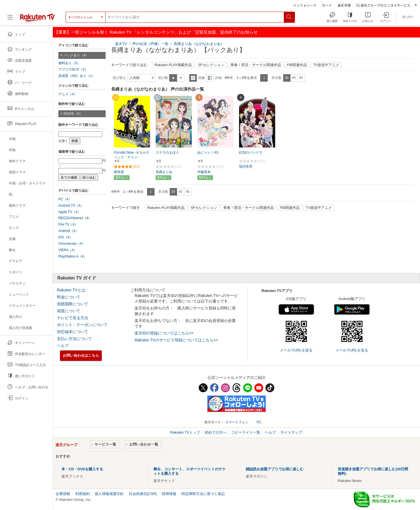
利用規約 (83, 494)
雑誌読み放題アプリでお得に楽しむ (275, 469)
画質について (69, 311)
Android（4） (68, 231)
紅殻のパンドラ (251, 152)
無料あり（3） (69, 63)
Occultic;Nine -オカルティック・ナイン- (132, 155)
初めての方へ (216, 432)
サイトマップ (291, 432)
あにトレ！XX (208, 152)
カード (327, 5)
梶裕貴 (119, 172)
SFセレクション (211, 65)
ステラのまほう (167, 152)
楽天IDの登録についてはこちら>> (164, 333)
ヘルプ (63, 346)
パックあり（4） (76, 55)
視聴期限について (73, 304)
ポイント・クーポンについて (82, 325)
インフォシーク (305, 5)
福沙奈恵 (246, 166)
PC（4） (65, 199)
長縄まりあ (164, 172)
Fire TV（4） (68, 224)
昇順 (173, 78)
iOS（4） (65, 237)
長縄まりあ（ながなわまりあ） (199, 44)
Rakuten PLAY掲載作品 (173, 65)
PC (259, 422)
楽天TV (121, 44)
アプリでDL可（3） (73, 69)
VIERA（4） (68, 250)
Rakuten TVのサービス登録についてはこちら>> (176, 340)
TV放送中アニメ (326, 65)
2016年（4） (73, 114)
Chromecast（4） (72, 244)
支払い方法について (74, 339)
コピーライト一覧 (246, 432)
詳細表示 (210, 78)
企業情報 (63, 494)
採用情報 (169, 494)
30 (286, 78)
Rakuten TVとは (71, 290)
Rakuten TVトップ (186, 432)
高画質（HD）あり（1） (77, 76)
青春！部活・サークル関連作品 (256, 65)
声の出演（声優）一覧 (150, 44)
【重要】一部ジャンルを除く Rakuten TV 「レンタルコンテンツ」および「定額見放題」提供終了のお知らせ (156, 32)
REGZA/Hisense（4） (75, 218)
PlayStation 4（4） (73, 256)
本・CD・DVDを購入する (82, 469)
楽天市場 (344, 5)
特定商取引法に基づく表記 (203, 494)
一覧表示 (193, 78)
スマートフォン (237, 422)
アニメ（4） (68, 94)
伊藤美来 (204, 172)
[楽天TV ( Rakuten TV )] (37, 19)
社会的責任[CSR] (143, 494)
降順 (181, 78)
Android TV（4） (71, 206)
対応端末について (73, 332)
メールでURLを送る (296, 350)
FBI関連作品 (297, 65)
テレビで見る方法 (73, 318)
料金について (69, 297)
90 (301, 78)
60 (294, 78)
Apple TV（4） (69, 212)
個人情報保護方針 (109, 494)
